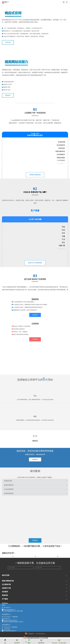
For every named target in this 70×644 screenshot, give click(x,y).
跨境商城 (5, 582)
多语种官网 (5, 584)
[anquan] (35, 426)
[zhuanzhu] (35, 391)
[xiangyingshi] (35, 50)
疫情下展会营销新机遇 (9, 597)
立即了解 (8, 42)
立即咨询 (35, 315)
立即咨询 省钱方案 (35, 175)
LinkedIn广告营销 (7, 603)
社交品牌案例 (9, 489)
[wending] (35, 411)
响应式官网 (5, 579)
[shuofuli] (35, 55)
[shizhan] (35, 405)
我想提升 (8, 95)
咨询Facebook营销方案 (35, 263)
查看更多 (35, 540)
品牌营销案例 (9, 493)
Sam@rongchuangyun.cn (10, 631)
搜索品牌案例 (9, 485)
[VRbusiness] (35, 321)
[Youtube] (35, 297)
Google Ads (5, 594)
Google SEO (5, 592)
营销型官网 (8, 481)
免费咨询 (35, 459)
